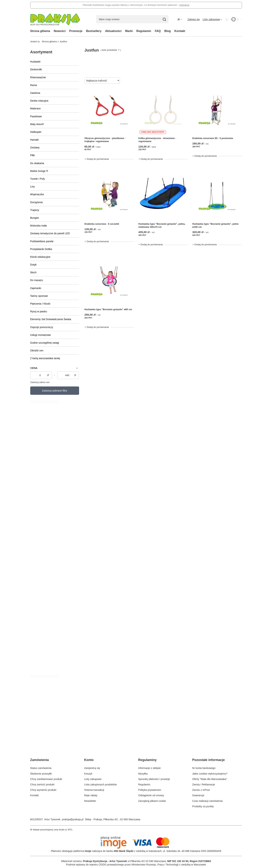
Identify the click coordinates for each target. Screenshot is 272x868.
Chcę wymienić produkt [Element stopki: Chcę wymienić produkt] (43, 790)
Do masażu (37, 280)
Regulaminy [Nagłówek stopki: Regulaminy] (147, 760)
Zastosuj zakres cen (40, 382)
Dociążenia (36, 202)
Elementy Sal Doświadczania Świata (51, 319)
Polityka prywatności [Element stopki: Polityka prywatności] (150, 790)
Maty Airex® (37, 124)
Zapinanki (36, 288)
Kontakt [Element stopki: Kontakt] (34, 795)
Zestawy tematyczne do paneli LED (50, 233)
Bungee (35, 218)
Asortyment (41, 52)
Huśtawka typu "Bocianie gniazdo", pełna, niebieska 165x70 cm (162, 225)
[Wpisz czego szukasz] (132, 19)
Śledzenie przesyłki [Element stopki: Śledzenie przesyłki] (41, 774)
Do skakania (37, 163)
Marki (129, 31)
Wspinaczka (37, 194)
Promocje (76, 31)
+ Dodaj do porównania (97, 159)
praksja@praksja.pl (73, 819)
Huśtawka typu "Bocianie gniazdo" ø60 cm (108, 309)
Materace (35, 108)
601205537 (37, 819)
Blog (168, 31)
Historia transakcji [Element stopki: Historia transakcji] (94, 790)
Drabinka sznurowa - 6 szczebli (102, 224)
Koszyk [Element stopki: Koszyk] (88, 774)
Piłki (33, 155)
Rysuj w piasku (39, 311)
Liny (33, 187)
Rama (34, 85)
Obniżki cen (37, 350)
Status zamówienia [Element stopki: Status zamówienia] (41, 768)
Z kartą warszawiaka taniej (45, 358)
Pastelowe (36, 116)
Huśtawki (35, 62)
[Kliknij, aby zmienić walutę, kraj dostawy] (180, 19)
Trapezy (35, 210)
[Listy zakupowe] (212, 19)
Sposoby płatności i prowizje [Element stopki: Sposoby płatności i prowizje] (154, 779)
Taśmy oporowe (39, 296)
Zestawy (35, 147)
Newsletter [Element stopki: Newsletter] (90, 801)
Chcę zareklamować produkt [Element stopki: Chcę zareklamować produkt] (46, 779)
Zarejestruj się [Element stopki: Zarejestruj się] (92, 768)
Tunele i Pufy (38, 179)
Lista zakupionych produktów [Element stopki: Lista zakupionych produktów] (100, 784)
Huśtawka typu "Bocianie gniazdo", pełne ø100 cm (216, 225)
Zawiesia (35, 93)
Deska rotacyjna (39, 101)
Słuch (33, 272)
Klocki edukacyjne (40, 257)
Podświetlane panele (42, 241)
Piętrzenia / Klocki (40, 304)
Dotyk (33, 265)
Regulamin (144, 31)
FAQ (158, 31)
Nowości (60, 31)
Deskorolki (36, 69)
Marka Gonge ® (39, 171)
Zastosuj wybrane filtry (55, 391)
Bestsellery (94, 31)
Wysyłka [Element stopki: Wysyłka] (143, 774)
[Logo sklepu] (55, 19)
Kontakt (180, 31)
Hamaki (34, 140)
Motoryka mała (39, 226)
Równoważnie (38, 77)
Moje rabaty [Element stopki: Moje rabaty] (91, 795)
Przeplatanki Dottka (41, 249)
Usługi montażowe (41, 335)
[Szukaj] (164, 19)
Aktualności (113, 31)
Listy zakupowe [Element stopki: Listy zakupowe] (93, 779)
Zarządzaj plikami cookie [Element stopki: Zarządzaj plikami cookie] (152, 801)
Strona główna (40, 31)
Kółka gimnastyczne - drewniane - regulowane (157, 140)
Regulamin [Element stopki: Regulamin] (144, 784)
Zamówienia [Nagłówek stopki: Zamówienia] (40, 760)
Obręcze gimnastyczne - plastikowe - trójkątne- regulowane (105, 140)
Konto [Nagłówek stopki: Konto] (89, 760)
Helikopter (36, 132)
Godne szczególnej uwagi (45, 343)
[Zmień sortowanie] (102, 81)
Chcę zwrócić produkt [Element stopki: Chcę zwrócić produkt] (42, 784)
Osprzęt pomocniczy (42, 327)
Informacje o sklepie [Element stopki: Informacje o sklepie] (150, 768)
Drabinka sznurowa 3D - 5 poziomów (213, 138)
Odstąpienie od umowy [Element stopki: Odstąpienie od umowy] (151, 795)
